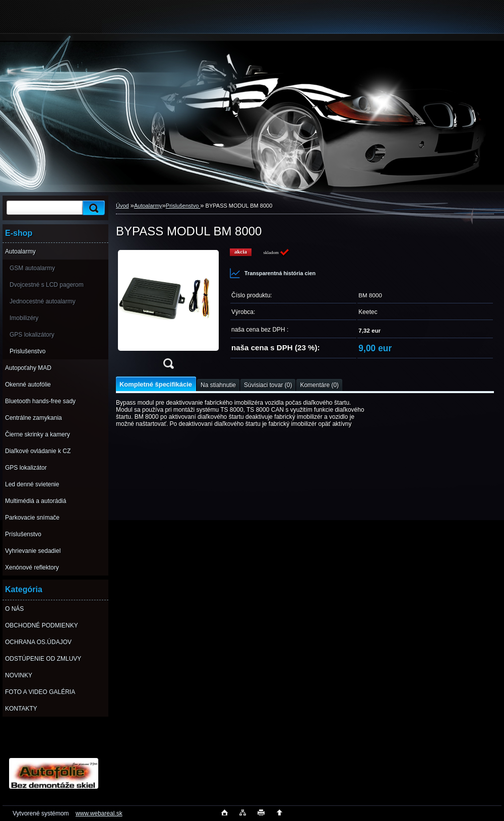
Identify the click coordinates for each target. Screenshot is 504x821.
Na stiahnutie (218, 385)
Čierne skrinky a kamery (38, 434)
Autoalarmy (20, 251)
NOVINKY (19, 675)
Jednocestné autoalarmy (43, 301)
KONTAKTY (21, 709)
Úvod (122, 206)
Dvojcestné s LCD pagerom (47, 285)
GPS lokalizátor (26, 468)
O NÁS (14, 609)
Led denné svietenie (32, 484)
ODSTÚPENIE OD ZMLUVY (43, 659)
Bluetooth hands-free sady (40, 401)
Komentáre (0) (319, 385)
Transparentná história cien (272, 273)
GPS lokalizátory (32, 335)
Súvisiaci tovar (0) (268, 385)
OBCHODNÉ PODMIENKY (42, 625)
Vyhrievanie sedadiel (33, 551)
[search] (92, 208)
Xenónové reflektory (32, 567)
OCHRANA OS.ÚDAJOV (38, 642)
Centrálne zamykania (34, 418)
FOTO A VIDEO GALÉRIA (40, 692)
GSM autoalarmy (32, 268)
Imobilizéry (24, 318)
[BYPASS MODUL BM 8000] (168, 312)
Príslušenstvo (23, 534)
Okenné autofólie (28, 385)
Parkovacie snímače (32, 518)
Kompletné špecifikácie (156, 384)
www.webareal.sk (99, 813)
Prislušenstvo (27, 351)
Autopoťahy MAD (28, 368)
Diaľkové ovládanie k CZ (38, 451)
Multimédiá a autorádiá (36, 501)
